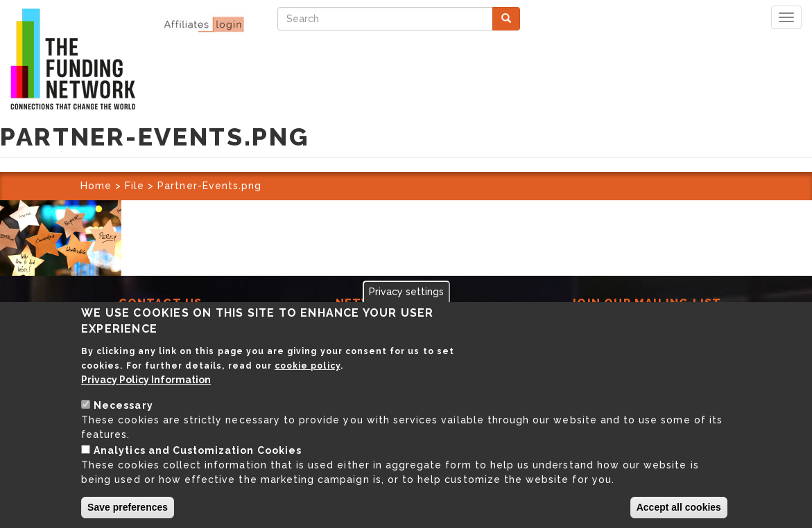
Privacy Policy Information (146, 380)
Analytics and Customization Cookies (198, 450)
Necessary (123, 405)
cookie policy (308, 366)
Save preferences (128, 507)
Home (96, 186)
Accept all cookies (679, 507)
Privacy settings (406, 292)
